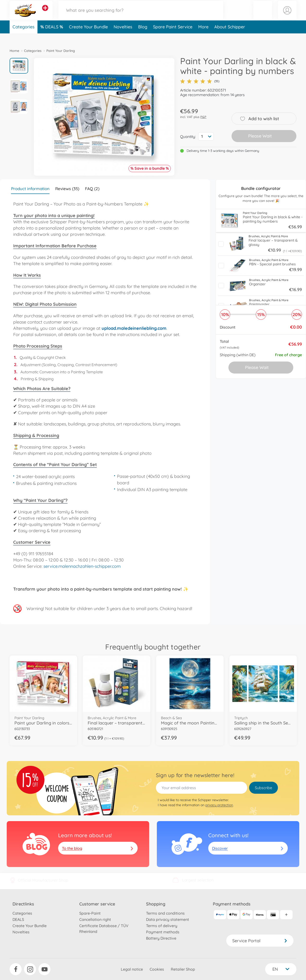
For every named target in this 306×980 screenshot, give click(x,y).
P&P (203, 117)
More (203, 37)
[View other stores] (45, 13)
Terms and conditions (165, 913)
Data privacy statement (168, 919)
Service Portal (260, 941)
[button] (263, 15)
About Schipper (230, 37)
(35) (200, 81)
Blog (143, 37)
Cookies (157, 969)
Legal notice (132, 969)
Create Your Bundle (88, 37)
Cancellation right (95, 919)
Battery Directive (161, 938)
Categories (24, 37)
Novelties (123, 37)
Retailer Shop (183, 969)
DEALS (52, 37)
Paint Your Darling (61, 51)
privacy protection (219, 805)
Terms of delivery (162, 926)
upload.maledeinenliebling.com (134, 328)
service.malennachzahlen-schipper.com (82, 566)
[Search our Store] (141, 15)
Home (14, 51)
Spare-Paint (90, 913)
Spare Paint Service (173, 37)
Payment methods (163, 932)
